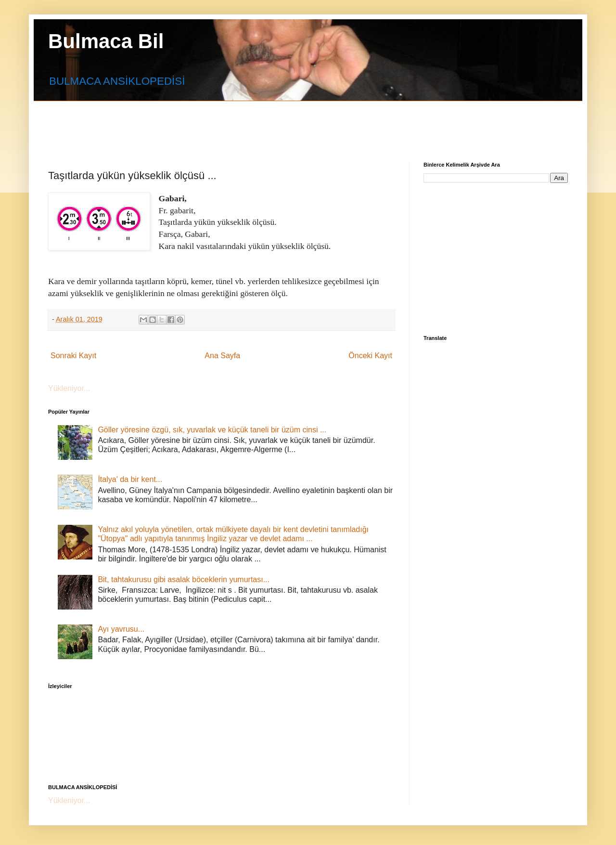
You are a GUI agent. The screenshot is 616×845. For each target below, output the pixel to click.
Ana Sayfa (222, 356)
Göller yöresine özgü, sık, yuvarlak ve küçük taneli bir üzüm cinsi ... (212, 430)
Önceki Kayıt (370, 356)
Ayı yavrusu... (121, 629)
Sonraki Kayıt (73, 356)
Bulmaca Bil (106, 41)
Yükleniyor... (69, 388)
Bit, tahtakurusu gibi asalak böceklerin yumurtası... (184, 579)
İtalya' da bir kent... (130, 479)
